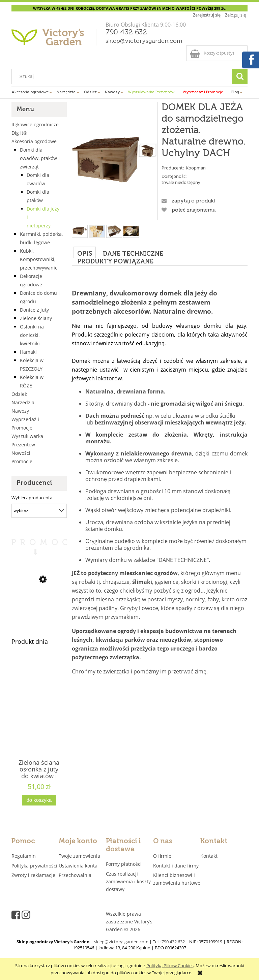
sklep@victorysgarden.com (144, 41)
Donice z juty (34, 310)
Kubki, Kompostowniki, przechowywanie (39, 259)
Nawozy (20, 411)
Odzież (19, 394)
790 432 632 (126, 32)
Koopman (196, 168)
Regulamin (24, 856)
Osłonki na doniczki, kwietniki (32, 335)
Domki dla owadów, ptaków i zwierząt (40, 158)
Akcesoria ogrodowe (34, 141)
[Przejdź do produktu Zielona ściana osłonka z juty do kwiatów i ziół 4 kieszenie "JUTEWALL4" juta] (39, 719)
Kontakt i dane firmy (176, 866)
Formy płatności (124, 864)
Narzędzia (23, 402)
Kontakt (209, 856)
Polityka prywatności (34, 866)
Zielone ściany (36, 318)
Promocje (22, 461)
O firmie (162, 856)
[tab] (85, 252)
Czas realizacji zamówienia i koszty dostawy (128, 881)
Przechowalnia (75, 875)
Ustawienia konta (78, 866)
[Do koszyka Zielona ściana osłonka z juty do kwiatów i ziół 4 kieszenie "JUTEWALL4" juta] (39, 800)
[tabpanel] (160, 475)
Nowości (21, 453)
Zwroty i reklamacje (33, 875)
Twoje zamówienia (79, 856)
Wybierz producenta (32, 498)
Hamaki (28, 352)
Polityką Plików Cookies (170, 966)
